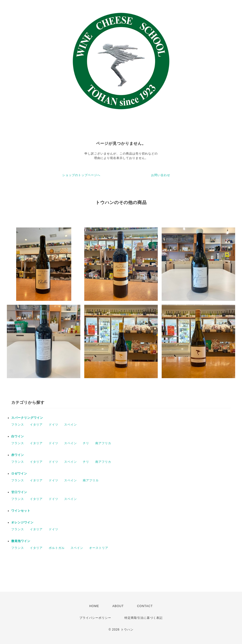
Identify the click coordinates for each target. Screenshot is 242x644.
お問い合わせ (161, 175)
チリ (86, 443)
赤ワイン (18, 455)
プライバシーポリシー (95, 618)
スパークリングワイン (27, 418)
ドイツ (54, 425)
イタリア (36, 425)
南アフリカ (103, 443)
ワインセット (21, 511)
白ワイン (18, 436)
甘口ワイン (19, 492)
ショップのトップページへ (81, 175)
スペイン (71, 425)
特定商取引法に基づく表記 (144, 618)
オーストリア (99, 548)
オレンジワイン (22, 522)
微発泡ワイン (21, 541)
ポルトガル (57, 548)
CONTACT (145, 606)
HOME (94, 606)
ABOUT (118, 606)
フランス (18, 425)
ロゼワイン (19, 474)
